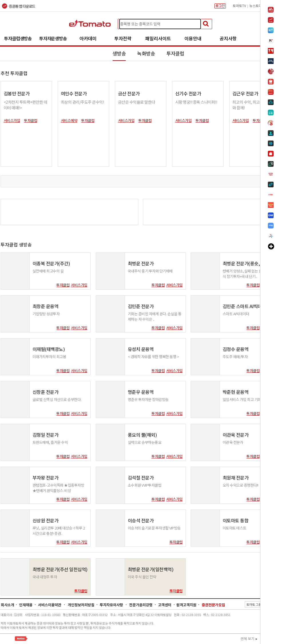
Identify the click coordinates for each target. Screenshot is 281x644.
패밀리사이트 (158, 38)
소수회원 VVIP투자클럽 (145, 485)
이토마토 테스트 (235, 528)
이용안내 (193, 38)
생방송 (119, 53)
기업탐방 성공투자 (46, 314)
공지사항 (228, 38)
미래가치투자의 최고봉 (49, 357)
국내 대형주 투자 (45, 577)
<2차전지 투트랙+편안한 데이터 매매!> (26, 105)
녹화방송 (146, 53)
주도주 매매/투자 (235, 357)
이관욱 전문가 (233, 442)
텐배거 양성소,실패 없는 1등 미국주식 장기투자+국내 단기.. (249, 273)
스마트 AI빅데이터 (236, 314)
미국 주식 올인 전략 (142, 577)
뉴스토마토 (257, 6)
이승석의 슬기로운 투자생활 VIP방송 (154, 528)
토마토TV (239, 6)
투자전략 (123, 38)
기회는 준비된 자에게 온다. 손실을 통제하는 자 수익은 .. (155, 316)
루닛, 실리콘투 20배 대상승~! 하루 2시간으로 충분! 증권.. (59, 530)
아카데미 (88, 38)
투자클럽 (175, 53)
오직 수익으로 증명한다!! (241, 485)
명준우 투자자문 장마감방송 (148, 399)
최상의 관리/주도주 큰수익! (82, 102)
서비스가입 (12, 120)
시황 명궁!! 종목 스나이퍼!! (196, 102)
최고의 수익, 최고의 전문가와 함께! (254, 105)
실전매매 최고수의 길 (48, 271)
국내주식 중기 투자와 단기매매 (150, 271)
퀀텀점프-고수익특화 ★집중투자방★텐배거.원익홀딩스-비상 (58, 488)
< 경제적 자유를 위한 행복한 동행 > (154, 357)
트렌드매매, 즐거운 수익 (50, 442)
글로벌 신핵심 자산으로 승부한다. (57, 399)
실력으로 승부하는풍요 (145, 442)
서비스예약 (69, 120)
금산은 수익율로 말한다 (137, 102)
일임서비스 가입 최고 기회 (242, 399)
